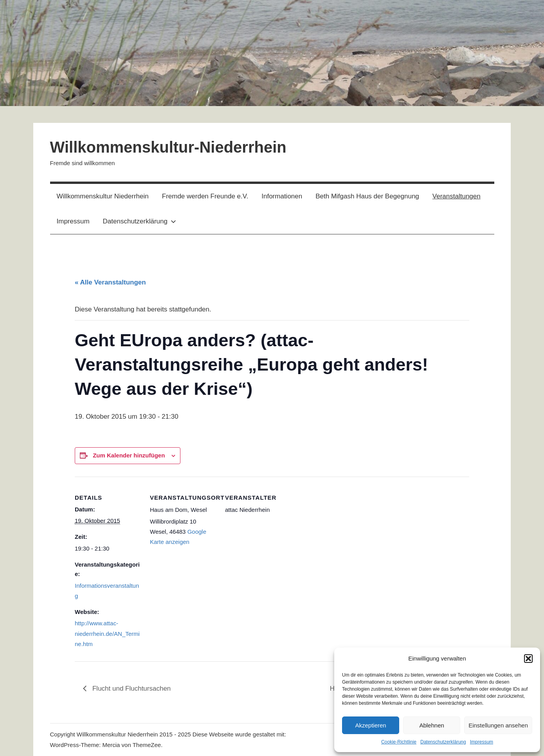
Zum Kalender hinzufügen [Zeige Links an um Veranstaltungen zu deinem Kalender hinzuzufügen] (129, 455)
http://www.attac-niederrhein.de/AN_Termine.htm (107, 634)
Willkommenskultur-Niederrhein (168, 147)
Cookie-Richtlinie (399, 742)
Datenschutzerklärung (443, 742)
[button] (528, 659)
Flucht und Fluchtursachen (131, 688)
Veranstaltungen (457, 196)
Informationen (282, 196)
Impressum (482, 742)
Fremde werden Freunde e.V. (205, 196)
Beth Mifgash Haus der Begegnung (367, 196)
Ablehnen (431, 725)
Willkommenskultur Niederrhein (103, 196)
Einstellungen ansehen (498, 725)
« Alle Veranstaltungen (110, 282)
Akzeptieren (370, 725)
